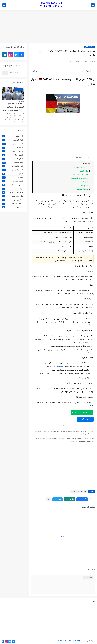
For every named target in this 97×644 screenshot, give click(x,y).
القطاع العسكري (12, 166)
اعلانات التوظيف (12, 144)
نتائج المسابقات (12, 196)
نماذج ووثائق (12, 200)
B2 (65, 242)
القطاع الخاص (12, 162)
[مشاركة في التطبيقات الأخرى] (49, 499)
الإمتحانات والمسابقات (12, 151)
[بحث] (4, 5)
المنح (12, 174)
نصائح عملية (84, 186)
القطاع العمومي (12, 170)
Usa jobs (12, 207)
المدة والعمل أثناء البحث (79, 178)
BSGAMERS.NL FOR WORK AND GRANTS (51, 5)
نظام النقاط (84, 171)
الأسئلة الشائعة (82, 189)
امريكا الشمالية (12, 181)
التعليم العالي (12, 155)
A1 (55, 242)
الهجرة (73, 492)
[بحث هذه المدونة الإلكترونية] (16, 73)
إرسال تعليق (88, 578)
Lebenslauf (60, 367)
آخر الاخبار (12, 136)
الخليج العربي (12, 159)
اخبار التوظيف (12, 140)
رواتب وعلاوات (12, 189)
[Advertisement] (48, 27)
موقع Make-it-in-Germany (82, 413)
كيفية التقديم (83, 182)
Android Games (12, 204)
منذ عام (21, 101)
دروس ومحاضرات (12, 185)
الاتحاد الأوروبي (89, 47)
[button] (82, 499)
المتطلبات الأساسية (81, 175)
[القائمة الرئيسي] (93, 5)
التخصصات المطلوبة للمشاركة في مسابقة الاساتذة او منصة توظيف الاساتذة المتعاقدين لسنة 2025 (13, 108)
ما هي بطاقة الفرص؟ (81, 168)
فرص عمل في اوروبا (12, 192)
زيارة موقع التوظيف (85, 419)
